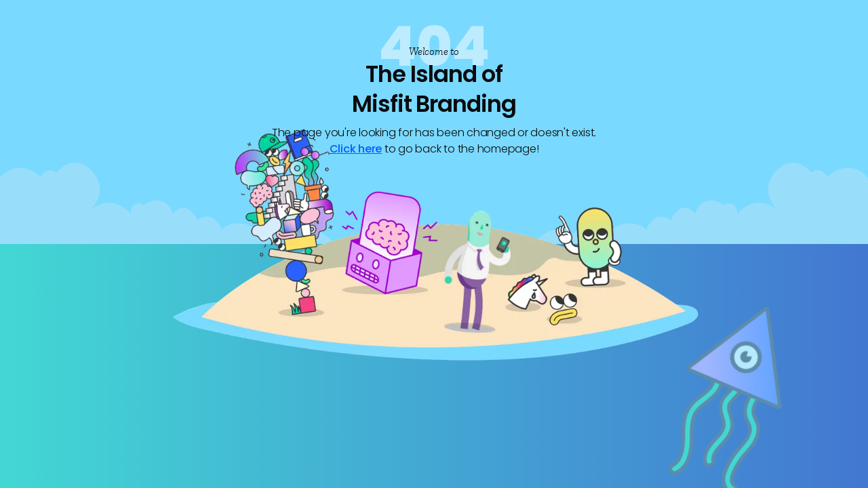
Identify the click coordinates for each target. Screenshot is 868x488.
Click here (356, 149)
